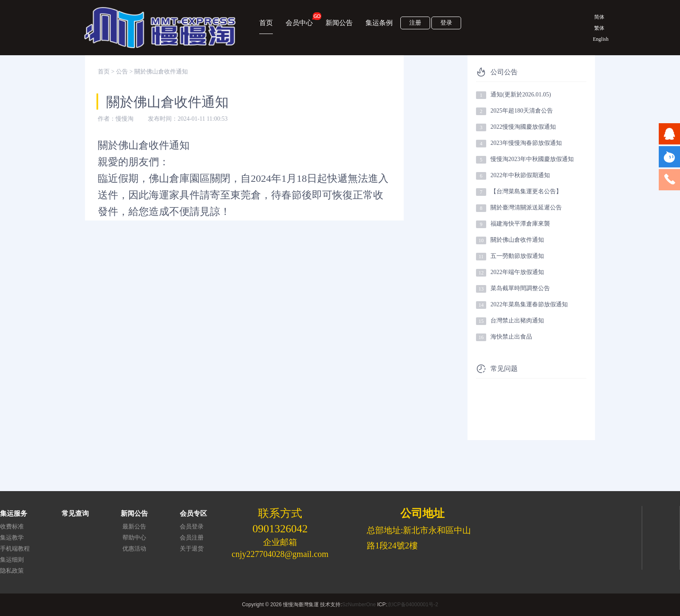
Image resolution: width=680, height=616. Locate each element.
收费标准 (12, 527)
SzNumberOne (359, 605)
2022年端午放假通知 (517, 272)
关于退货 (192, 549)
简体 (599, 17)
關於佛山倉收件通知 (517, 240)
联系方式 (280, 513)
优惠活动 (134, 549)
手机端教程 (15, 549)
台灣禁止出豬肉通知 (517, 321)
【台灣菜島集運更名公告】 (526, 191)
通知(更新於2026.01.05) (521, 95)
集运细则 (12, 560)
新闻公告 (339, 23)
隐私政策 (12, 571)
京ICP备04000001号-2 (413, 605)
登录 (446, 23)
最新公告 (134, 527)
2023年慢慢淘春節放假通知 (526, 143)
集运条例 (379, 23)
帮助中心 (134, 538)
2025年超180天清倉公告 (522, 111)
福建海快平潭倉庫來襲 (520, 224)
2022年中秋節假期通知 (520, 175)
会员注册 (192, 538)
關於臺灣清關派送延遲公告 (526, 208)
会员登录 (192, 527)
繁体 (599, 28)
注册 (415, 23)
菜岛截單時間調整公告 (520, 288)
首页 (266, 23)
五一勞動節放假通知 (517, 256)
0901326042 (280, 529)
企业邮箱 (280, 542)
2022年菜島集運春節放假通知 (529, 304)
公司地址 (422, 513)
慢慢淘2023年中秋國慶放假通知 (532, 159)
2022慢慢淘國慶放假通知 (523, 127)
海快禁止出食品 (511, 337)
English (599, 39)
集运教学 (12, 538)
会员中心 (299, 19)
